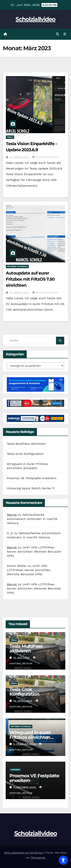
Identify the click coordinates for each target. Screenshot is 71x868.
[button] (58, 34)
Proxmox (15, 770)
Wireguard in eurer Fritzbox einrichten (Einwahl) (30, 737)
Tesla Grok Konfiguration (25, 454)
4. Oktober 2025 (25, 787)
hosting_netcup (46, 157)
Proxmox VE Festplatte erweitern (32, 478)
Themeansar (38, 858)
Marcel (12, 515)
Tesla (10, 137)
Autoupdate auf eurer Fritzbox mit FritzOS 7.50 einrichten (30, 279)
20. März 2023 (20, 293)
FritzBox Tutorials (17, 266)
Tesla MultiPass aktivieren (26, 444)
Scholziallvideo (35, 19)
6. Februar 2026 (25, 744)
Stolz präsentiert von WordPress (24, 853)
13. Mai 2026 (22, 658)
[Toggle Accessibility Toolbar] (63, 860)
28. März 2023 (20, 157)
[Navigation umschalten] (65, 34)
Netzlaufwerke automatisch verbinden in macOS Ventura (32, 519)
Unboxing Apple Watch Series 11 (31, 488)
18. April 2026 (23, 701)
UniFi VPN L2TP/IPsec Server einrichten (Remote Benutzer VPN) (34, 552)
